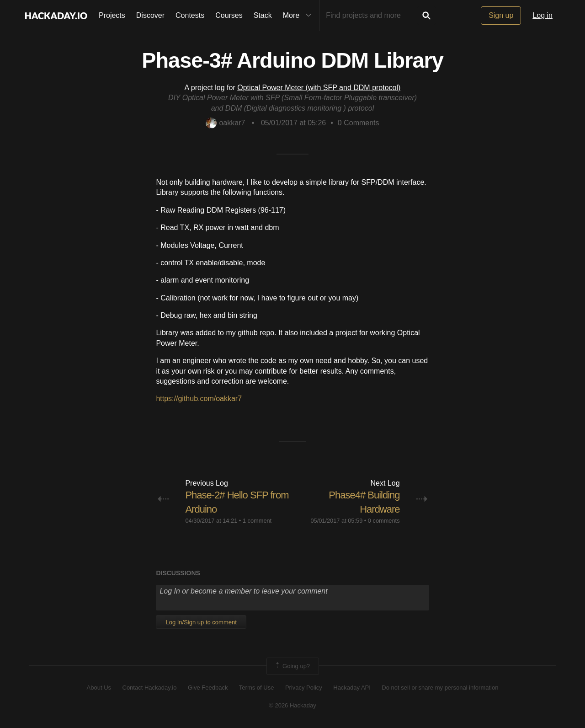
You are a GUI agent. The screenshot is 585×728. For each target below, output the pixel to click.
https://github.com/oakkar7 (199, 399)
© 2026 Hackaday (292, 705)
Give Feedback (208, 688)
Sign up (501, 15)
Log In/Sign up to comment (201, 622)
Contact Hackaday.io (150, 688)
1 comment (257, 521)
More (299, 16)
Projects (112, 15)
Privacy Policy (304, 688)
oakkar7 (225, 123)
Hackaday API (352, 688)
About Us (99, 688)
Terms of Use (257, 688)
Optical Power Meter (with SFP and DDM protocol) (319, 88)
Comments (359, 123)
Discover (150, 15)
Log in (542, 15)
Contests (190, 15)
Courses (229, 15)
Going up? (292, 666)
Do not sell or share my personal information (440, 688)
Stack (263, 15)
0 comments (384, 521)
